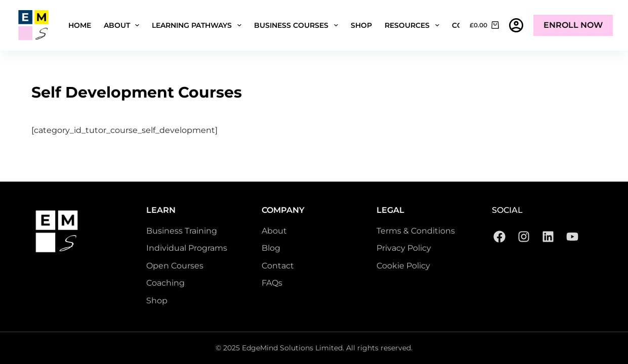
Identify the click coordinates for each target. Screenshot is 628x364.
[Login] (516, 25)
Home (80, 25)
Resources (414, 25)
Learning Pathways (199, 25)
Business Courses (298, 25)
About (124, 25)
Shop (361, 25)
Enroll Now (573, 25)
